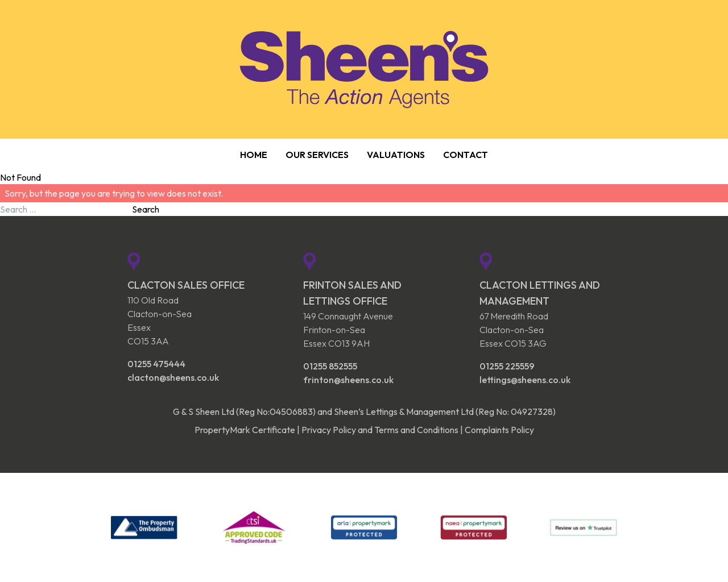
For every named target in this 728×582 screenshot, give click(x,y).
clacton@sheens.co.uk (173, 377)
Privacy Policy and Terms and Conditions (380, 430)
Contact (466, 155)
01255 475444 (156, 364)
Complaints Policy (499, 430)
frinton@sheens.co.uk (348, 380)
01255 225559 (507, 366)
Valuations (396, 155)
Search (146, 209)
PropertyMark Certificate (245, 430)
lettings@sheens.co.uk (525, 380)
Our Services (317, 155)
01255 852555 (330, 366)
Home (254, 155)
